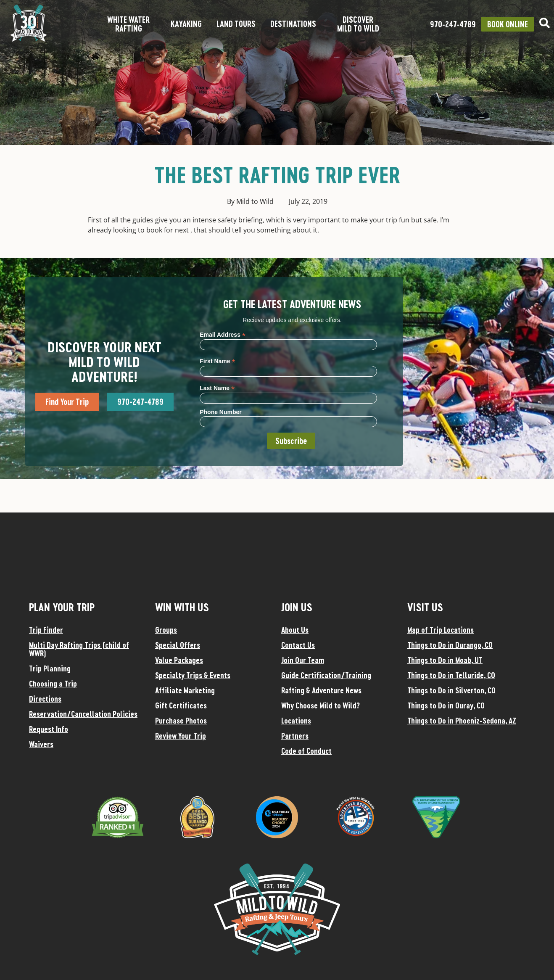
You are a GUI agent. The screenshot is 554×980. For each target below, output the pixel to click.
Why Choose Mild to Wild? (321, 705)
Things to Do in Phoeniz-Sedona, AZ (462, 721)
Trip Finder (46, 630)
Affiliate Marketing (185, 690)
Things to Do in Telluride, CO (451, 675)
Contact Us (298, 645)
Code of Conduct (306, 751)
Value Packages (179, 660)
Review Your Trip (181, 736)
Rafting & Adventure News (321, 690)
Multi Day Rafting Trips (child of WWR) (79, 649)
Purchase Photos (181, 721)
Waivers (41, 744)
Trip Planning (50, 668)
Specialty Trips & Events (193, 675)
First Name (217, 361)
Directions (45, 699)
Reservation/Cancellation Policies (83, 714)
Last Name (217, 388)
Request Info (49, 729)
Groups (166, 630)
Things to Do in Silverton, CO (451, 690)
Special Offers (178, 645)
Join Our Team (303, 660)
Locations (296, 721)
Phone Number (221, 412)
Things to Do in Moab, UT (445, 660)
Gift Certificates (181, 705)
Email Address (223, 334)
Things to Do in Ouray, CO (446, 705)
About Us (295, 630)
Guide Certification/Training (326, 675)
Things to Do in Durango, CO (450, 645)
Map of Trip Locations (441, 630)
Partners (295, 736)
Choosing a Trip (53, 684)
